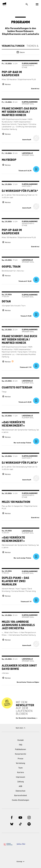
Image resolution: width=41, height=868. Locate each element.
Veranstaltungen (13, 46)
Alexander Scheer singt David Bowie (19, 667)
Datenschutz (20, 791)
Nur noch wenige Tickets (23, 443)
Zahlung (21, 782)
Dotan (6, 301)
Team (20, 768)
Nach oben (19, 728)
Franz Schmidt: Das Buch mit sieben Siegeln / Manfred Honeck (19, 112)
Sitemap (19, 862)
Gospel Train (11, 267)
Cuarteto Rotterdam (17, 388)
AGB (20, 786)
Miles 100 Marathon (16, 502)
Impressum (20, 777)
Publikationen (20, 750)
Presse (20, 759)
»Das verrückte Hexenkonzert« (13, 424)
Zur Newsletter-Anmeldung (26, 718)
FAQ (21, 745)
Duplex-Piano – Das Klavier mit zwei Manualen (15, 581)
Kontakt (21, 740)
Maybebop (9, 160)
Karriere (21, 773)
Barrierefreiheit (21, 796)
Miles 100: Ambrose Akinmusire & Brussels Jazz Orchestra (18, 625)
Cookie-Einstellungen (20, 800)
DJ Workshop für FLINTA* (20, 191)
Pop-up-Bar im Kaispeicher (12, 74)
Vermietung (20, 763)
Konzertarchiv (21, 754)
